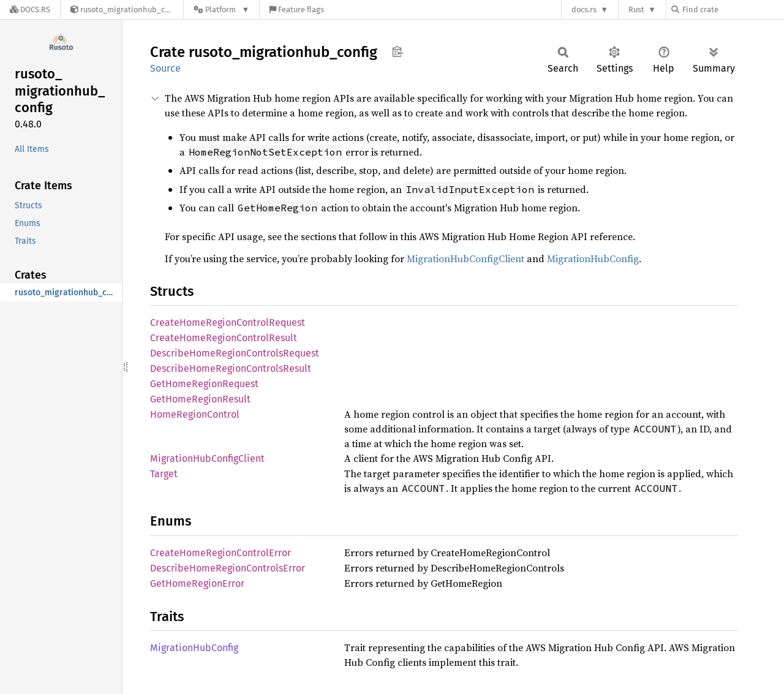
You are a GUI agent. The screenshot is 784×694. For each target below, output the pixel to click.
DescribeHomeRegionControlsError (228, 568)
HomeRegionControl (195, 414)
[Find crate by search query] (733, 9)
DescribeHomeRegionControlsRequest (235, 353)
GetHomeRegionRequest (204, 384)
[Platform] (221, 9)
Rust (636, 9)
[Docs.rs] (30, 9)
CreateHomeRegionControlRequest (228, 322)
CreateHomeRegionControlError (221, 553)
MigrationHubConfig (593, 258)
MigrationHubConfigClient (466, 258)
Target (164, 474)
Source (165, 68)
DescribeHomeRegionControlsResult (231, 368)
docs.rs (584, 9)
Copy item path (397, 51)
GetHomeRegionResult (200, 399)
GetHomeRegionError (197, 583)
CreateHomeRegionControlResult (224, 338)
